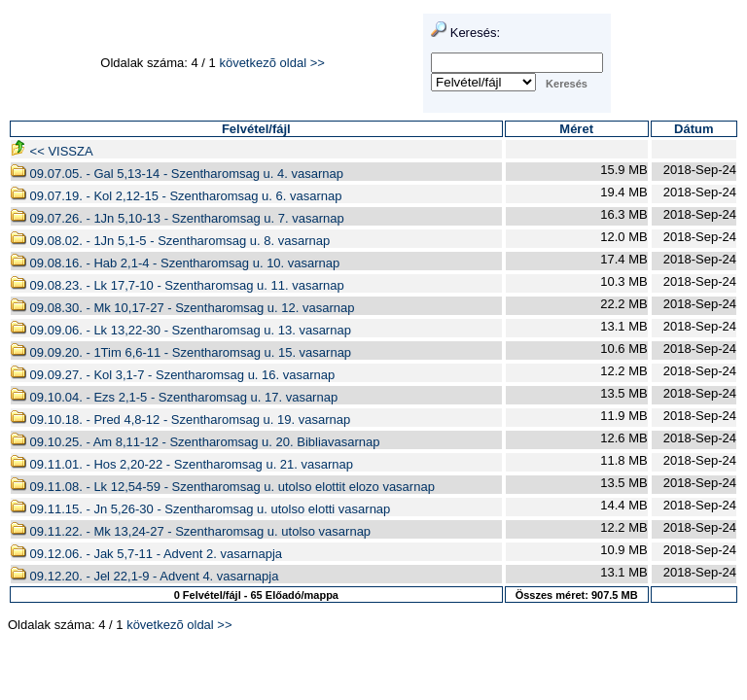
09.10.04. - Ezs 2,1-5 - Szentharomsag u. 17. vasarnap (174, 397)
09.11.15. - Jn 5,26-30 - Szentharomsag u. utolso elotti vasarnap (200, 509)
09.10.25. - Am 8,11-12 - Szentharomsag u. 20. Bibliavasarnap (196, 442)
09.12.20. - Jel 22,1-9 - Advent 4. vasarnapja (144, 576)
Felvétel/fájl (256, 129)
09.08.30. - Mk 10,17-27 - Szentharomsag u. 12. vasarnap (182, 308)
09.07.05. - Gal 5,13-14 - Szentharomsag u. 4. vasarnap (177, 174)
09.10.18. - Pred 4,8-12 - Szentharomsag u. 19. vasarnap (180, 420)
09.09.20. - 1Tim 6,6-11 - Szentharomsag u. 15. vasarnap (181, 352)
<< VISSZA (52, 151)
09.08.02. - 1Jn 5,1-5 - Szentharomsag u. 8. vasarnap (170, 241)
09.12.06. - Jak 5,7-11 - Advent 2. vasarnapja (146, 554)
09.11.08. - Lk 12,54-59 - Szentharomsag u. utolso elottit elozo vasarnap (223, 487)
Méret (576, 129)
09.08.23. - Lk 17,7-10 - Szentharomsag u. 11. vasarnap (178, 285)
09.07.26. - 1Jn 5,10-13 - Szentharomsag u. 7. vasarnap (178, 218)
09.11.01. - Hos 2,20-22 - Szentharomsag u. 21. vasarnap (182, 464)
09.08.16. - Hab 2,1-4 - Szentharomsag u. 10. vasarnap (175, 263)
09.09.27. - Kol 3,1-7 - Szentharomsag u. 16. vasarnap (173, 375)
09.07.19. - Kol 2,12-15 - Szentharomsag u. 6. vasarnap (176, 196)
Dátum (694, 129)
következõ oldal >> (271, 63)
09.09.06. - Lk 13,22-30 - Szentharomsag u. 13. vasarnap (181, 330)
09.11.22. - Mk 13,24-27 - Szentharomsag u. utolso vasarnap (191, 531)
